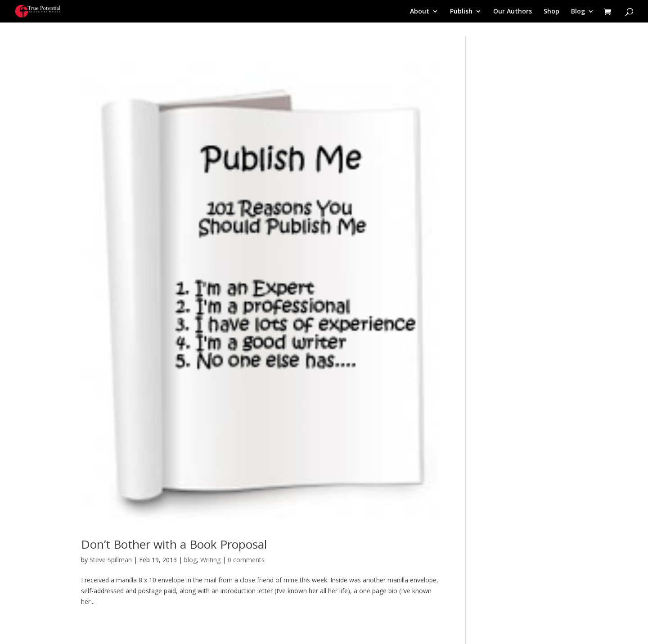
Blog (578, 12)
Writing (210, 560)
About (420, 12)
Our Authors (513, 12)
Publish (461, 12)
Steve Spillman (111, 560)
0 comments (246, 560)
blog (190, 560)
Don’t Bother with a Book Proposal (174, 544)
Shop (551, 12)
